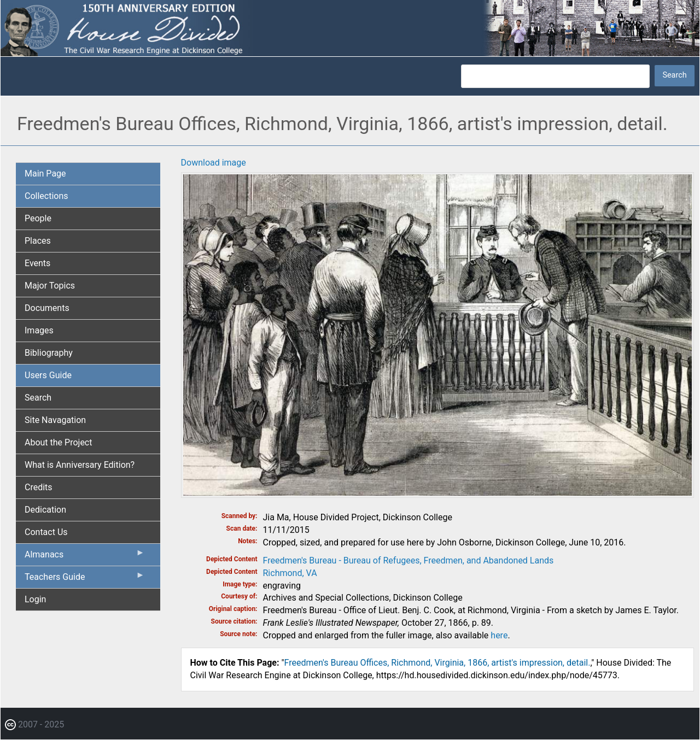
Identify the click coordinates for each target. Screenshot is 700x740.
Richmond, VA (290, 573)
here (499, 635)
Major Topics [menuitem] (50, 286)
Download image (214, 163)
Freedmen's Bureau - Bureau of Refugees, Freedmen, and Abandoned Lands (409, 560)
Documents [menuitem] (47, 308)
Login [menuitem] (35, 599)
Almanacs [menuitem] (85, 557)
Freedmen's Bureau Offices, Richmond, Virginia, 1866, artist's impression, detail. (437, 663)
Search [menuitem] (38, 398)
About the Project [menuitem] (58, 442)
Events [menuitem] (37, 263)
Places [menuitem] (38, 241)
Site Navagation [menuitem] (55, 420)
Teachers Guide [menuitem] (85, 579)
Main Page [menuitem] (45, 174)
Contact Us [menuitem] (46, 532)
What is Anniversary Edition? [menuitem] (80, 465)
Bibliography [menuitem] (49, 353)
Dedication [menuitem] (45, 510)
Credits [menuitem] (39, 487)
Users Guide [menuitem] (48, 375)
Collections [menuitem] (46, 196)
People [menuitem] (38, 218)
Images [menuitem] (39, 330)
